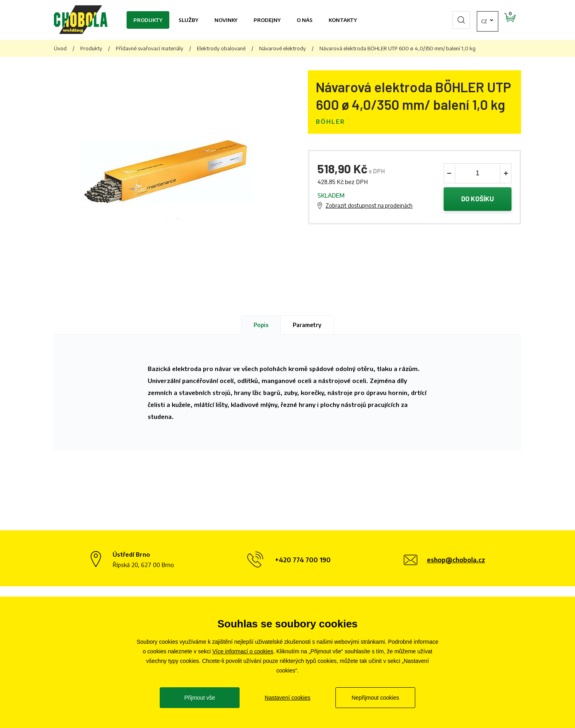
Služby (188, 20)
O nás (305, 20)
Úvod (60, 48)
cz (461, 20)
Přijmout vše (199, 698)
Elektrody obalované (221, 48)
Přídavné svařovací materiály (150, 48)
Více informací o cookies (243, 651)
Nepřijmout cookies (375, 698)
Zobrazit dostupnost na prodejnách (369, 206)
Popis (261, 325)
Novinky (226, 20)
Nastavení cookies (287, 698)
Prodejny (267, 20)
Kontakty (343, 20)
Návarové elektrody (283, 48)
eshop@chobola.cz (456, 560)
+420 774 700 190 (303, 560)
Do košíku (478, 199)
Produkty (148, 20)
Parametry (307, 325)
